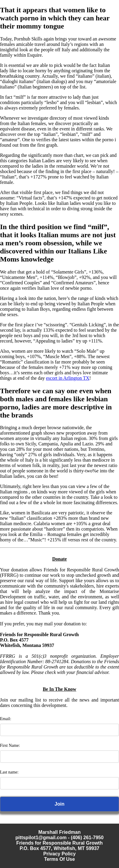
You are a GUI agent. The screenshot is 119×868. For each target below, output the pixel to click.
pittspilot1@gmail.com (41, 838)
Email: (6, 719)
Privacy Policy (60, 854)
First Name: (10, 745)
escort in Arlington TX (68, 378)
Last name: (9, 772)
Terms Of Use (60, 859)
